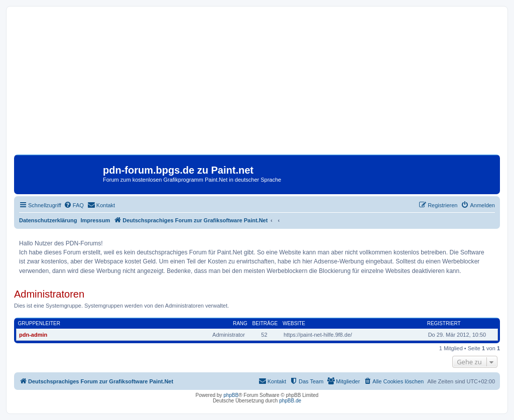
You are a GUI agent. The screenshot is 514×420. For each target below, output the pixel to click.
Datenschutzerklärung (48, 220)
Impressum (96, 220)
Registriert (444, 323)
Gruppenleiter (39, 323)
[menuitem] (74, 205)
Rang (240, 323)
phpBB (231, 395)
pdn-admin (33, 335)
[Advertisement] (257, 84)
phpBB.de (290, 401)
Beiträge (265, 323)
